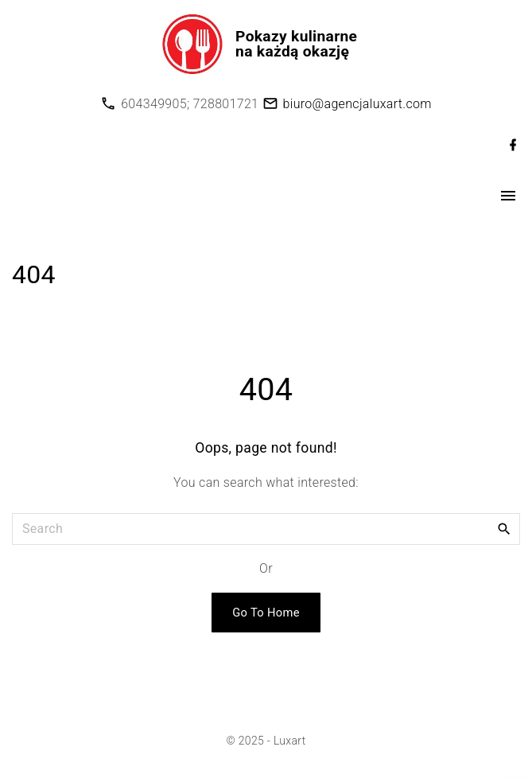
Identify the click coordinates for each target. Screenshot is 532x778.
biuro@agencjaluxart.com (357, 104)
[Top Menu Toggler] (508, 196)
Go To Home (266, 613)
